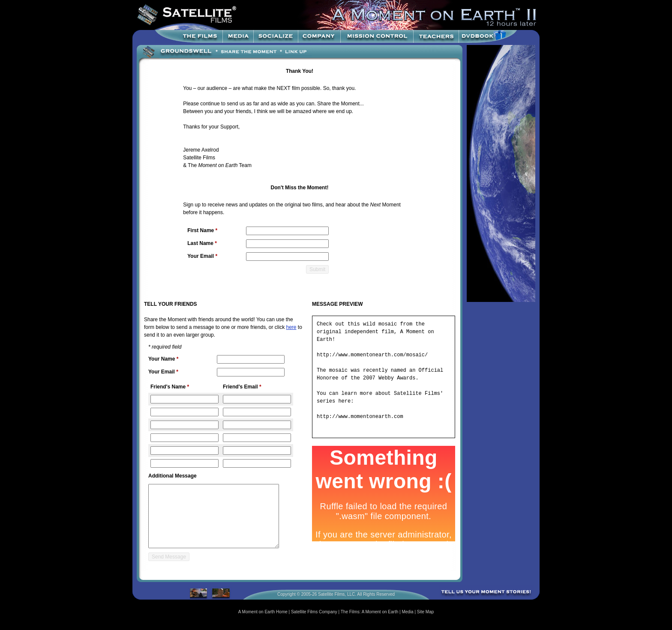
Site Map (425, 612)
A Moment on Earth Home (263, 612)
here (291, 327)
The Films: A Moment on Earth (370, 612)
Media (407, 612)
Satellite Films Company (314, 612)
